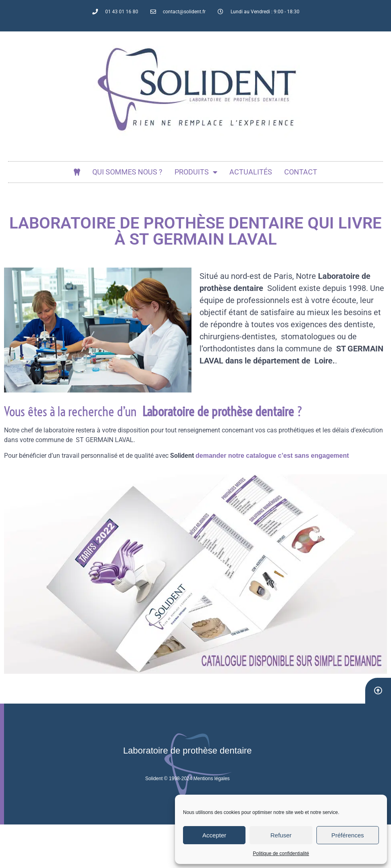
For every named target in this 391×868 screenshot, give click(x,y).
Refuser (281, 835)
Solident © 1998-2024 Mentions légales (187, 779)
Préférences (348, 835)
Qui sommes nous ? (127, 172)
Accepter (214, 835)
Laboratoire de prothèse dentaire (187, 751)
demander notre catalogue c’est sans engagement (272, 456)
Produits (196, 172)
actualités (251, 172)
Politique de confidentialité (281, 853)
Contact (301, 172)
